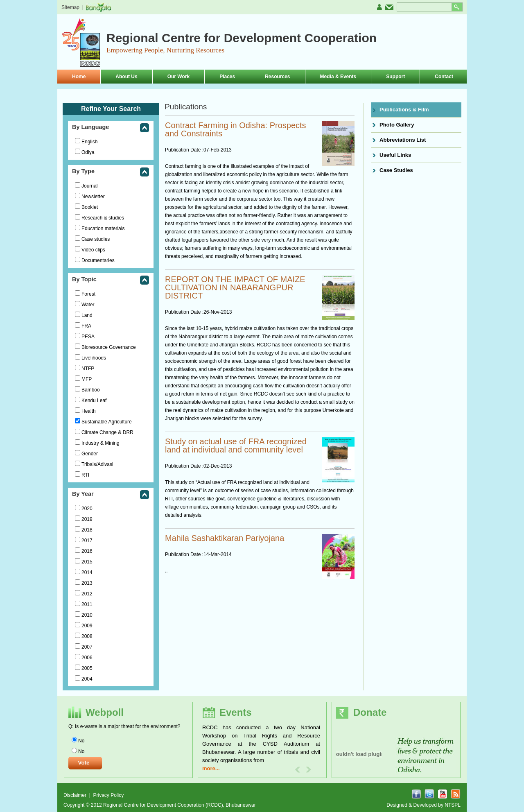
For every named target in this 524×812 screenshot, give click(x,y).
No (81, 741)
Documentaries (98, 260)
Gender (90, 454)
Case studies (96, 239)
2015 (87, 562)
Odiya (88, 152)
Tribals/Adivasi (97, 464)
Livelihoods (94, 358)
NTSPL (453, 805)
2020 (87, 509)
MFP (87, 379)
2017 (87, 541)
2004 (87, 679)
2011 (87, 604)
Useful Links (395, 155)
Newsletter (93, 197)
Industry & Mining (101, 443)
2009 (87, 626)
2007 (87, 647)
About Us (126, 77)
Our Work (178, 77)
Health (89, 411)
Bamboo (91, 390)
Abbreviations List (403, 140)
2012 (87, 594)
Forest (88, 294)
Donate (370, 712)
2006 (87, 658)
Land (87, 315)
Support (395, 77)
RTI (85, 475)
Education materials (103, 228)
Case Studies (396, 170)
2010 (87, 615)
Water (88, 305)
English (89, 142)
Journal (89, 186)
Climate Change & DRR (107, 432)
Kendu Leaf (94, 400)
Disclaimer (76, 795)
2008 (87, 636)
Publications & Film (404, 110)
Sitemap (70, 7)
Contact (444, 77)
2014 (87, 572)
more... (211, 768)
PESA (88, 337)
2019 (87, 519)
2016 (87, 551)
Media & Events (338, 77)
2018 (87, 530)
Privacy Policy (108, 795)
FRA (86, 326)
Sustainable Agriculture (107, 422)
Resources (277, 77)
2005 (87, 668)
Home (79, 77)
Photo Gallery (397, 125)
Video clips (93, 250)
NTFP (88, 369)
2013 (87, 583)
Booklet (90, 207)
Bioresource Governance (109, 347)
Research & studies (103, 218)
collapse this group (145, 128)
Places (227, 77)
